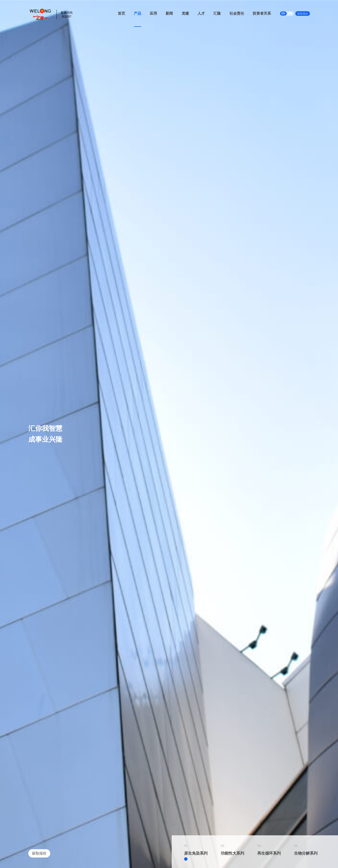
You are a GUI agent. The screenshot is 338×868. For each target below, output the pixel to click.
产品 (138, 13)
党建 (185, 13)
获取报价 (303, 14)
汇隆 (217, 13)
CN (290, 13)
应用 (153, 13)
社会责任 (237, 13)
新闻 (169, 13)
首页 (121, 13)
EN (283, 13)
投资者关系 (262, 13)
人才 (201, 13)
